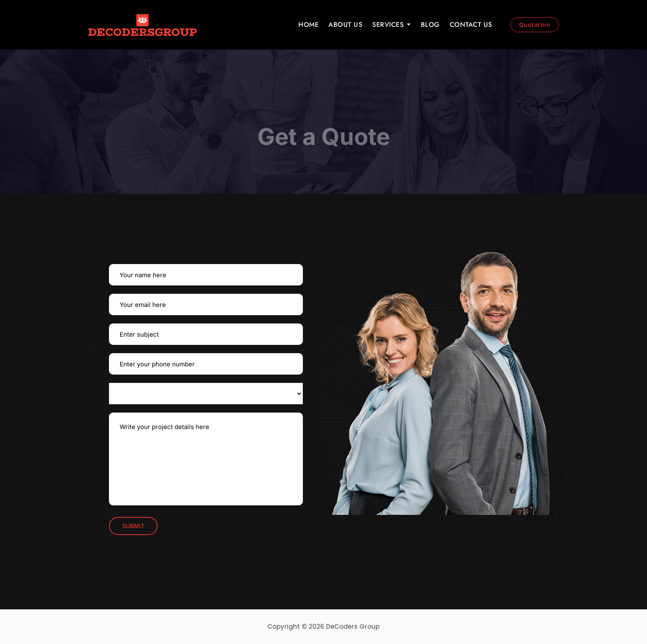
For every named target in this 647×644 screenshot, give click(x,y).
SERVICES (388, 25)
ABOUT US (345, 25)
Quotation (535, 25)
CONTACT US (471, 25)
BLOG (430, 25)
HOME (308, 25)
